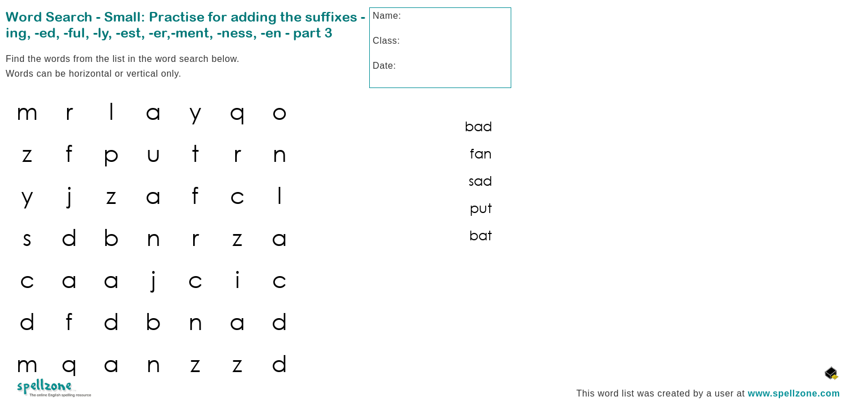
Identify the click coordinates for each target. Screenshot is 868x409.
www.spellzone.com (794, 393)
